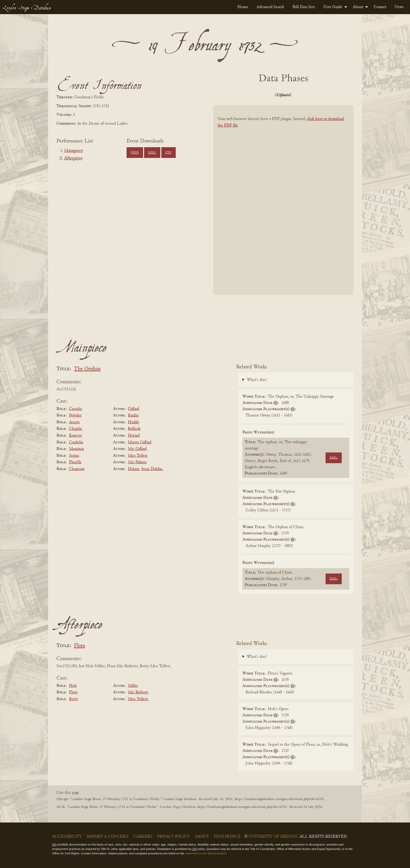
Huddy (134, 422)
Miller (133, 686)
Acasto (74, 422)
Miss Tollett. (138, 699)
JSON (135, 153)
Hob (73, 686)
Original (268, 95)
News (399, 7)
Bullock (134, 429)
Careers (143, 837)
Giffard (133, 409)
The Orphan (87, 369)
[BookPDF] (283, 207)
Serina (74, 456)
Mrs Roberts (138, 692)
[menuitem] (243, 7)
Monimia (76, 449)
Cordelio (76, 442)
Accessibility (67, 837)
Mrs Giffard (137, 449)
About (358, 7)
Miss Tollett (138, 456)
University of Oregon (273, 837)
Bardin (133, 415)
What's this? (257, 380)
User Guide (333, 7)
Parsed (325, 95)
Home (243, 7)
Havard (134, 436)
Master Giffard (140, 442)
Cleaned (297, 95)
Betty (74, 699)
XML (152, 153)
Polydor (75, 415)
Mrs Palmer (137, 462)
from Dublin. (152, 469)
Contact (380, 7)
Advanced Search (270, 7)
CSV (169, 153)
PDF (239, 95)
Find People (227, 837)
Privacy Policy (173, 837)
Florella (75, 462)
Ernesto (75, 436)
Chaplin (76, 429)
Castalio (76, 409)
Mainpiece (73, 151)
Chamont (77, 469)
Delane (134, 469)
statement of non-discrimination (205, 853)
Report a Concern (108, 837)
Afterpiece (73, 158)
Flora (79, 646)
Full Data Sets (304, 7)
